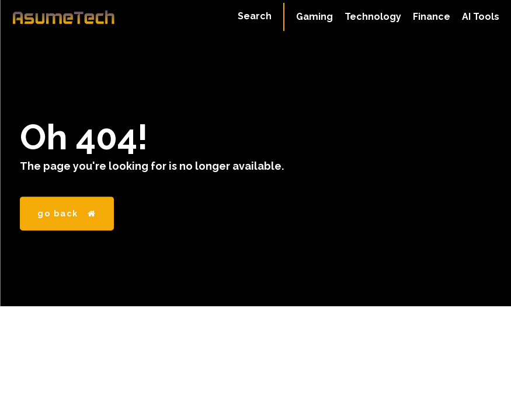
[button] (255, 16)
